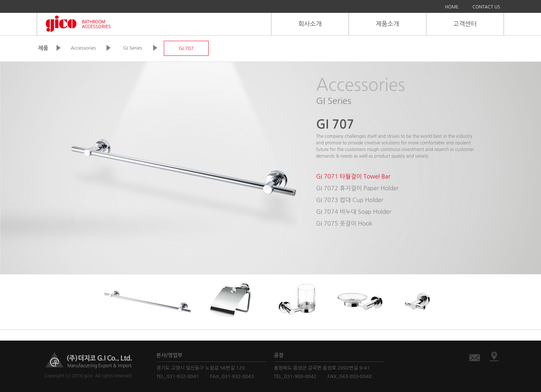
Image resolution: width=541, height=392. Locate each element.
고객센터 (465, 24)
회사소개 (310, 24)
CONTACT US (486, 7)
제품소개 (387, 24)
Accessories (83, 48)
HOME (452, 7)
